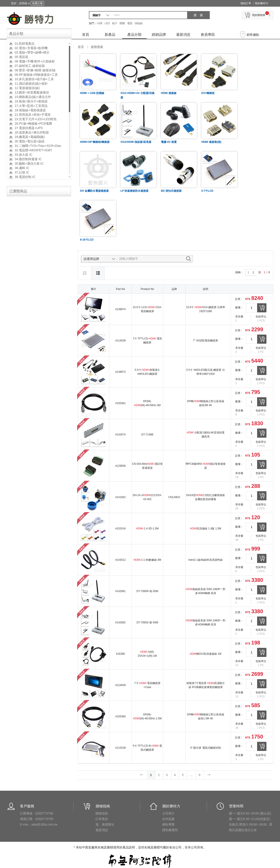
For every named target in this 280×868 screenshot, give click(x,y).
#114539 (121, 341)
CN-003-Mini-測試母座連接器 (147, 466)
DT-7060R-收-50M (147, 591)
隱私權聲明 (170, 830)
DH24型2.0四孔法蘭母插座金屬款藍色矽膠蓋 (206, 497)
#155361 (121, 403)
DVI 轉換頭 (208, 93)
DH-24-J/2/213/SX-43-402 (147, 497)
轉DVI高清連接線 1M (206, 654)
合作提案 (168, 819)
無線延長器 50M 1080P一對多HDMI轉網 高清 (205, 591)
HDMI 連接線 (169, 93)
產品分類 (134, 35)
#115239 (121, 748)
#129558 (121, 466)
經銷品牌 (159, 35)
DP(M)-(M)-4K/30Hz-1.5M (147, 716)
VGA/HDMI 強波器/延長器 (136, 142)
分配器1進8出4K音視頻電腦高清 (206, 435)
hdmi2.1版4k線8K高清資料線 (206, 560)
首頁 (86, 35)
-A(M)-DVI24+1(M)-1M (147, 654)
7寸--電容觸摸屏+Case (147, 685)
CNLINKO (174, 497)
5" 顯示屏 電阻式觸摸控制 (206, 748)
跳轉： (239, 272)
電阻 (130, 23)
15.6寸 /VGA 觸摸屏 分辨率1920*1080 (206, 309)
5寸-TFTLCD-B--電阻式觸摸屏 (147, 748)
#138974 (121, 309)
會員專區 (208, 35)
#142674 (121, 435)
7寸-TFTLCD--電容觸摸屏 (147, 341)
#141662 (121, 497)
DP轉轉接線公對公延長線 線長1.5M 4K (205, 716)
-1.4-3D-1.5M (147, 529)
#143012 (121, 560)
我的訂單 (246, 3)
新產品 (110, 35)
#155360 (121, 716)
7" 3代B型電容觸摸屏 (206, 341)
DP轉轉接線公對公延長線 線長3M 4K (205, 403)
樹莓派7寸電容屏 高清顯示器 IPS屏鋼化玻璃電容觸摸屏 (206, 685)
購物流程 (102, 813)
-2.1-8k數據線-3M (147, 560)
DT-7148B (147, 435)
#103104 (121, 529)
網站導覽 (168, 824)
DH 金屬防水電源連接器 (94, 191)
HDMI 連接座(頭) (211, 142)
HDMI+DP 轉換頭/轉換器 (95, 142)
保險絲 (139, 23)
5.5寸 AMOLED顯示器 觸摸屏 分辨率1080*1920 (205, 372)
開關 (122, 23)
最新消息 (183, 35)
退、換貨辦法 (105, 824)
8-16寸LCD (87, 240)
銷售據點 (253, 35)
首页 (81, 47)
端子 (115, 23)
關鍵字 (97, 15)
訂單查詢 (102, 819)
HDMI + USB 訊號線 (92, 93)
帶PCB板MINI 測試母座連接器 (206, 466)
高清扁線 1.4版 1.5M (206, 529)
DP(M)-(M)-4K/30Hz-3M (147, 403)
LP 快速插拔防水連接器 (134, 191)
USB (100, 23)
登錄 (24, 3)
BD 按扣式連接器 (171, 191)
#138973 (121, 372)
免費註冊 (37, 3)
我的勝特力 (262, 3)
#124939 (121, 685)
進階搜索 (97, 47)
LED (107, 23)
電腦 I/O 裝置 (169, 142)
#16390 (120, 654)
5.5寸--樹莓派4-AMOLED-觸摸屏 (147, 372)
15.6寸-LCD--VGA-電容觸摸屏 (147, 309)
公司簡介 (168, 813)
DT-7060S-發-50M (147, 623)
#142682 (121, 623)
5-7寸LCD (207, 191)
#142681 (121, 591)
